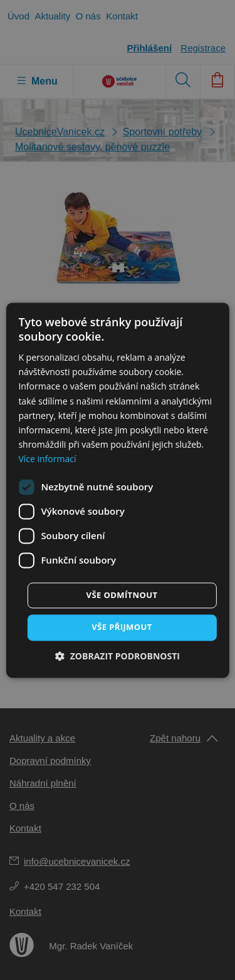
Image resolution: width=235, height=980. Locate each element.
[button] (118, 656)
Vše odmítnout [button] (122, 595)
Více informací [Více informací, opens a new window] (47, 459)
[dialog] (118, 490)
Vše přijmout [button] (122, 627)
